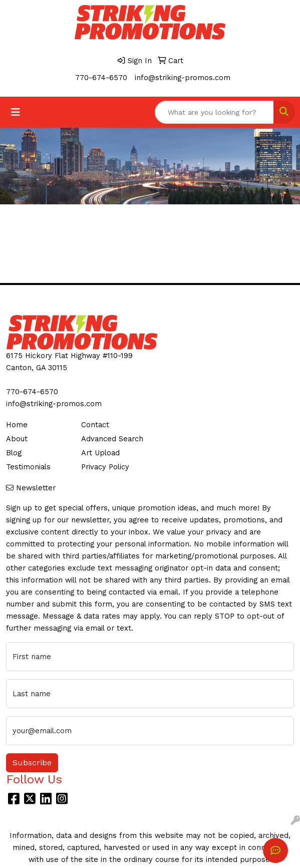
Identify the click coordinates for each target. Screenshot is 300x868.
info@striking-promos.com (183, 78)
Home (17, 425)
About (17, 439)
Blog (14, 453)
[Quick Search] (214, 112)
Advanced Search (112, 439)
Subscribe (32, 763)
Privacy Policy (105, 467)
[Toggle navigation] (16, 112)
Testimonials (28, 467)
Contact (95, 425)
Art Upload (100, 453)
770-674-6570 (101, 78)
